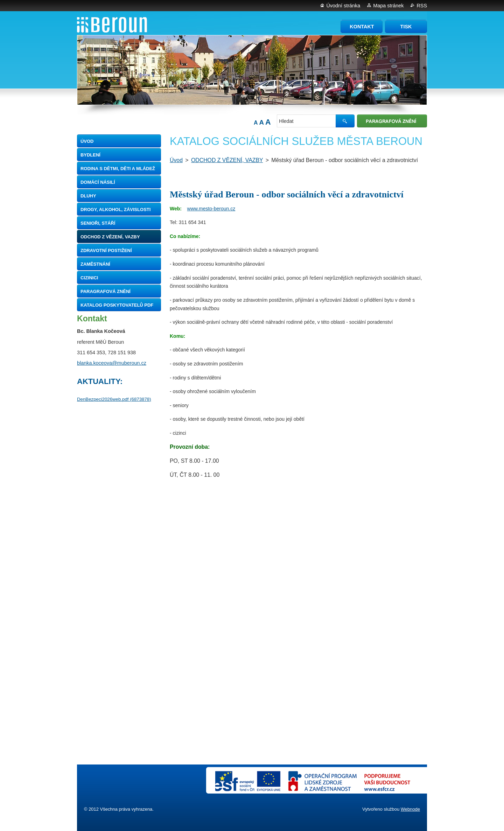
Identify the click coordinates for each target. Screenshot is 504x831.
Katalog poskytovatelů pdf (117, 305)
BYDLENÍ (90, 155)
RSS (422, 6)
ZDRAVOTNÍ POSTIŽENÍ (106, 250)
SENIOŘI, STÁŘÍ (98, 223)
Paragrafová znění (106, 291)
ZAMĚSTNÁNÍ (95, 264)
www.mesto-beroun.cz (211, 209)
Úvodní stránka (343, 6)
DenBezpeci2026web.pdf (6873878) (114, 399)
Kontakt (362, 27)
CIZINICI (89, 278)
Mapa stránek (388, 6)
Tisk (406, 27)
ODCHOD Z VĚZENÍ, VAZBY (110, 237)
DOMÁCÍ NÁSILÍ (98, 182)
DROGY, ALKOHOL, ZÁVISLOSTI (115, 210)
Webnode (410, 809)
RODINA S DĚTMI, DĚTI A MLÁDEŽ (118, 169)
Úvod (87, 141)
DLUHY (88, 196)
